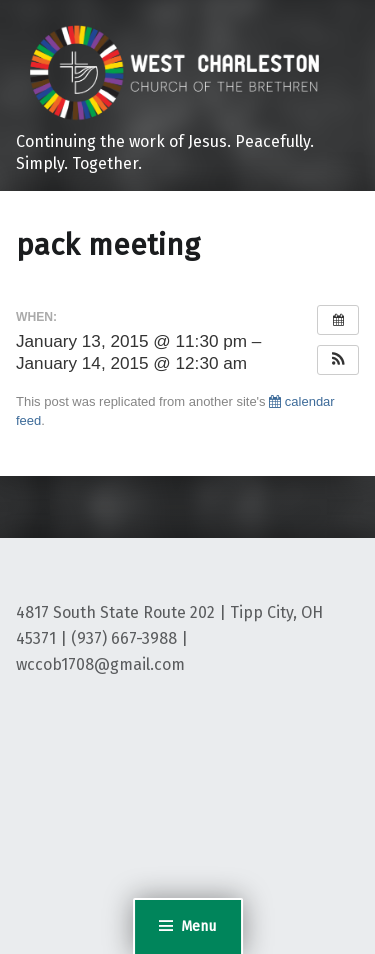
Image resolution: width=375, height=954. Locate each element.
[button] (338, 360)
